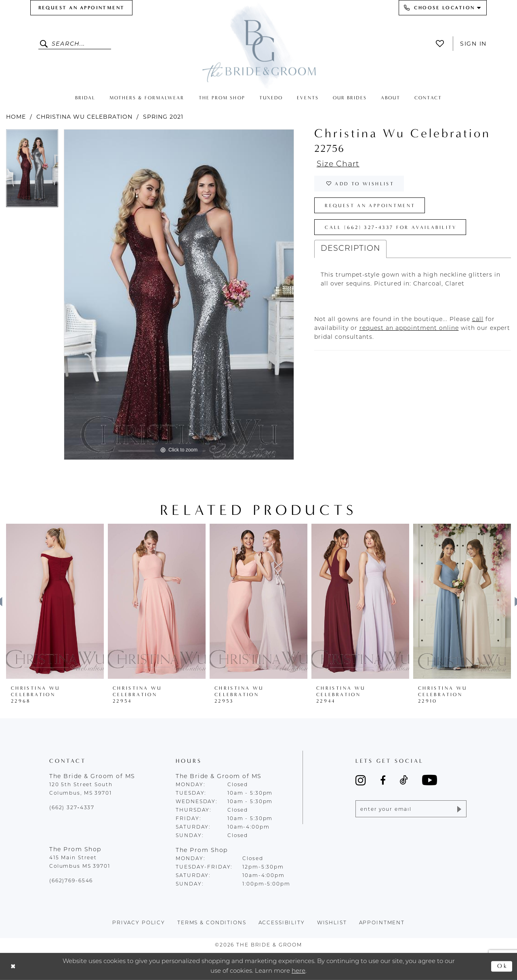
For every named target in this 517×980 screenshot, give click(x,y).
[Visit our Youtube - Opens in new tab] (430, 780)
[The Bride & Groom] (258, 45)
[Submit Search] (45, 44)
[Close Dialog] (13, 966)
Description (350, 249)
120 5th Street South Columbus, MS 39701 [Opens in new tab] (81, 789)
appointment (382, 923)
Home (16, 117)
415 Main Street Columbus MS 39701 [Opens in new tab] (80, 862)
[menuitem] (81, 8)
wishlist (332, 923)
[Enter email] (411, 809)
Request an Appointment (370, 206)
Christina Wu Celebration (84, 117)
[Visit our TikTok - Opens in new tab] (404, 780)
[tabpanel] (32, 171)
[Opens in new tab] (478, 320)
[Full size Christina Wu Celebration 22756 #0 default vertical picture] (179, 295)
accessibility (282, 923)
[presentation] (55, 601)
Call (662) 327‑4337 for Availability (391, 227)
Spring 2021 (163, 117)
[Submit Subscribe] (459, 809)
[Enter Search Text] (75, 44)
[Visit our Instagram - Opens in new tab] (361, 780)
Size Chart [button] (338, 165)
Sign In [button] (473, 44)
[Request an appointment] (81, 8)
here (298, 971)
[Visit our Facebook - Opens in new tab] (383, 780)
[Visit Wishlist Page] (442, 44)
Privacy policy (139, 923)
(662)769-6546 (71, 881)
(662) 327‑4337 (72, 808)
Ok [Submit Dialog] (503, 966)
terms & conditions (212, 923)
